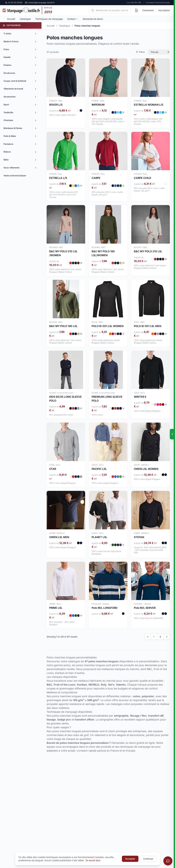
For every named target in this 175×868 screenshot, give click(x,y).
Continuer (148, 859)
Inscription (164, 10)
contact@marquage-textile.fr (40, 3)
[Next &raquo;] (167, 637)
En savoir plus (93, 860)
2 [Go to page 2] (160, 637)
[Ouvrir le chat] (168, 861)
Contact (73, 19)
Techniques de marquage (49, 19)
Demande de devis (93, 19)
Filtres (140, 52)
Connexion (148, 10)
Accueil (11, 19)
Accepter (130, 859)
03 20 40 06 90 (14, 3)
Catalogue (25, 19)
